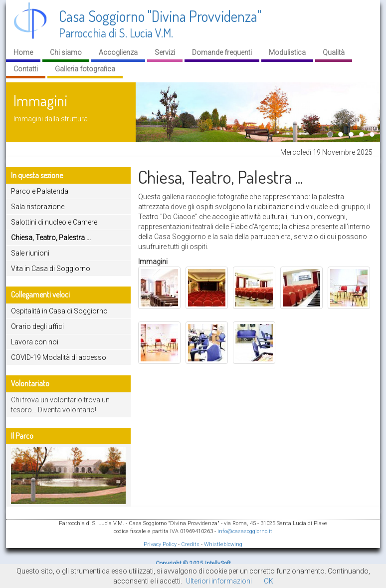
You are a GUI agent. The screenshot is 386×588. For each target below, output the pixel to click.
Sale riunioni (30, 253)
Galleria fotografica (85, 69)
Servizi (165, 52)
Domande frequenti (222, 52)
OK (269, 581)
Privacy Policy (160, 544)
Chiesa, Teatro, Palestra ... (51, 238)
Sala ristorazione (38, 207)
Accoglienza (118, 52)
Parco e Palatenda (40, 191)
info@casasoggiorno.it (245, 531)
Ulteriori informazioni (219, 581)
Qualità (334, 52)
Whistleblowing (223, 544)
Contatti (26, 69)
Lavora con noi (35, 342)
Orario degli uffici (37, 326)
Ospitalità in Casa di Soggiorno (59, 311)
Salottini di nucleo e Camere (54, 222)
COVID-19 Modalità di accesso (59, 357)
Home (23, 52)
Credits (190, 544)
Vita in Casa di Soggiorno (51, 269)
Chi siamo (66, 52)
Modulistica (287, 52)
